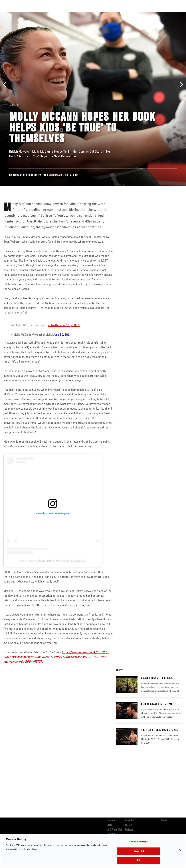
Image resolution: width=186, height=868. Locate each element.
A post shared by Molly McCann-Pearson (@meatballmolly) (53, 561)
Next (180, 85)
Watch (131, 14)
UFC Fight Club (115, 830)
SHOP (164, 14)
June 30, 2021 (62, 335)
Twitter (129, 830)
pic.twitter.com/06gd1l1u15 (63, 325)
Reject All (139, 851)
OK (139, 860)
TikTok (129, 825)
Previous (6, 85)
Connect (116, 14)
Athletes (42, 14)
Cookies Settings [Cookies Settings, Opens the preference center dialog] (139, 842)
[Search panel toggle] (174, 14)
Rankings (25, 14)
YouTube (129, 820)
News (56, 14)
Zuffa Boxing (148, 14)
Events (10, 14)
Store (110, 825)
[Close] (180, 850)
